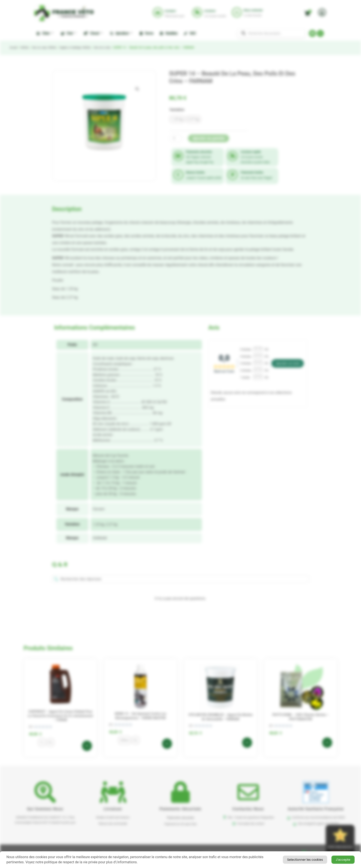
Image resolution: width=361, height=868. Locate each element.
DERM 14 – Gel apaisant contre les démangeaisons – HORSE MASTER (140, 716)
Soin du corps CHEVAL (48, 47)
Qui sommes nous (45, 809)
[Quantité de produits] (176, 138)
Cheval (93, 33)
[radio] (177, 119)
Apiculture (121, 33)
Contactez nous (248, 809)
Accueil (14, 47)
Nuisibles (169, 33)
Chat (69, 33)
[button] (137, 89)
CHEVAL (26, 47)
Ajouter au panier (209, 138)
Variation (177, 110)
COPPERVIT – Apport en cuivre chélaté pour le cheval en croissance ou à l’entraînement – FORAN (60, 716)
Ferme (147, 33)
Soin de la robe (113, 47)
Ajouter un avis (288, 363)
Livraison (113, 809)
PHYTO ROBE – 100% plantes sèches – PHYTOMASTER (301, 717)
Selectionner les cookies (330, 859)
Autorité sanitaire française (316, 809)
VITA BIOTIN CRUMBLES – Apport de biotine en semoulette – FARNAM (221, 717)
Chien (45, 33)
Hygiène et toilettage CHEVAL (83, 47)
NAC (190, 33)
